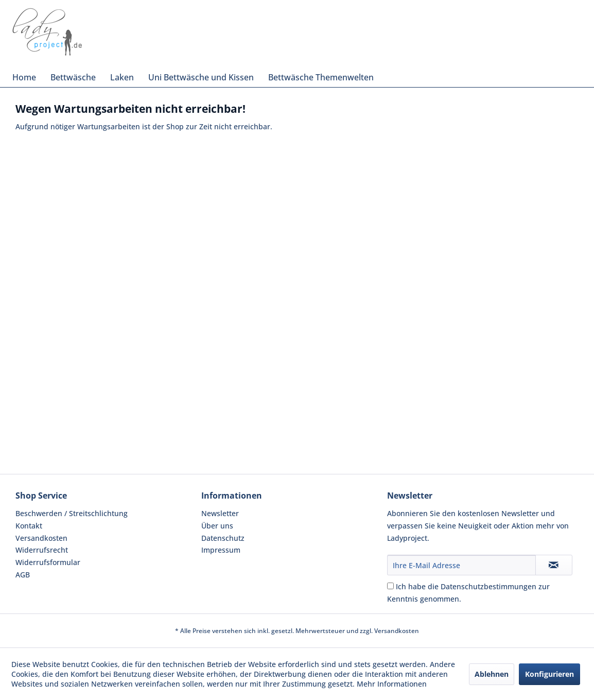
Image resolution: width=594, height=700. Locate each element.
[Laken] (122, 77)
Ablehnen (492, 674)
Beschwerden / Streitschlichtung (72, 513)
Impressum (221, 550)
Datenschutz (223, 538)
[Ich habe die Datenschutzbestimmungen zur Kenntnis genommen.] (390, 586)
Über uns (217, 526)
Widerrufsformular (48, 562)
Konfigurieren (549, 674)
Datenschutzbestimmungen (488, 586)
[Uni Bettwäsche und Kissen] (201, 77)
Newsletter (220, 513)
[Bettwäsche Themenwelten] (321, 77)
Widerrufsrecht (42, 550)
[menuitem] (24, 77)
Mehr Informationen (392, 684)
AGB (23, 575)
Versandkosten (41, 538)
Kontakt (29, 526)
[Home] (24, 77)
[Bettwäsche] (73, 77)
